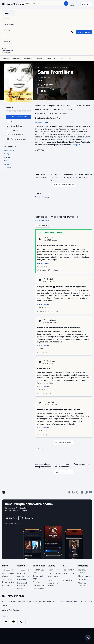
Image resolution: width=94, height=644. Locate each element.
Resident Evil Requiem (38, 577)
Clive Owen (40, 174)
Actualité (6, 585)
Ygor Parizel (51, 402)
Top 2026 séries (24, 570)
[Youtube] (91, 493)
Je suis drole (53, 576)
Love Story (22, 573)
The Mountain (84, 576)
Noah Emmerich (86, 174)
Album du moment (82, 584)
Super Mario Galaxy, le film (8, 580)
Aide (49, 601)
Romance (62, 109)
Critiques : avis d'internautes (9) (57, 217)
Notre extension (39, 601)
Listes (39, 448)
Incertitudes (52, 320)
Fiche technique (42, 122)
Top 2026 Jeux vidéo (39, 571)
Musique (83, 565)
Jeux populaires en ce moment (39, 586)
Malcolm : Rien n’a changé (23, 578)
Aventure (55, 67)
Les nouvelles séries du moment (23, 585)
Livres (51, 565)
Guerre (70, 109)
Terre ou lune (68, 573)
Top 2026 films (8, 570)
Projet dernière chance (8, 574)
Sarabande (51, 361)
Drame (54, 109)
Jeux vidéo (39, 565)
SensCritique (42, 67)
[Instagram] (78, 493)
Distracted (82, 579)
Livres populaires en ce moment (55, 583)
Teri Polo (53, 174)
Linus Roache (70, 174)
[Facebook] (73, 493)
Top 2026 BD (68, 570)
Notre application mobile (21, 601)
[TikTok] (82, 493)
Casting (40, 150)
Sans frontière (64, 67)
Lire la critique (43, 263)
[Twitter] (69, 493)
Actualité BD (68, 580)
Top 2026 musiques (82, 571)
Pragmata (36, 582)
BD (65, 565)
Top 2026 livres (54, 570)
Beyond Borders (57, 118)
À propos (6, 601)
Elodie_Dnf (51, 279)
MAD (65, 576)
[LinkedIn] (86, 493)
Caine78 (50, 238)
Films (49, 67)
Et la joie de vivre (55, 573)
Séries (21, 565)
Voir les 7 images (42, 197)
